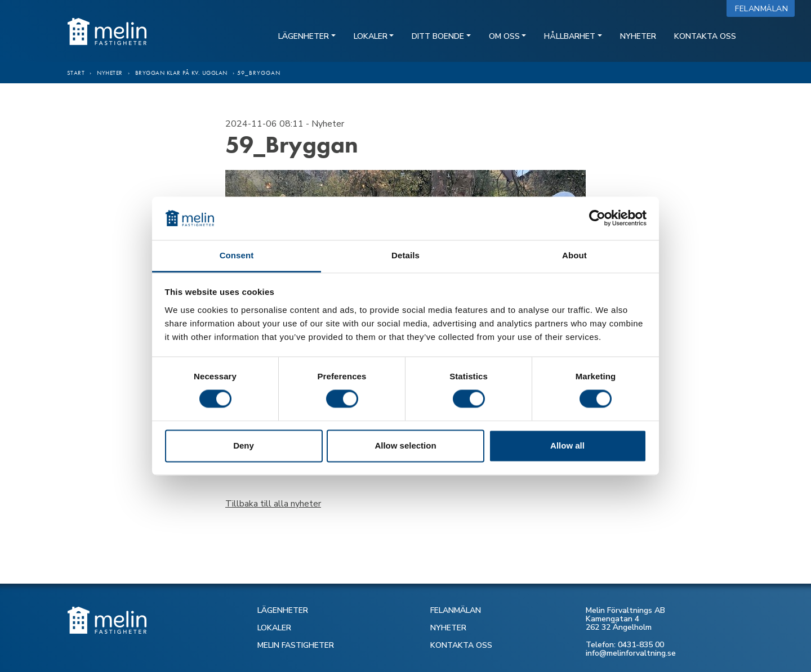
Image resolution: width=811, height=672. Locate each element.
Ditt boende (438, 36)
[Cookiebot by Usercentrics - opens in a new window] (597, 218)
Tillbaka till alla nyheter (273, 504)
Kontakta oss (705, 36)
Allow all (567, 445)
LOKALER (274, 628)
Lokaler (371, 36)
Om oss (504, 36)
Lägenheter (304, 36)
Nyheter (638, 36)
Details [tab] (405, 255)
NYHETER (448, 628)
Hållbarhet (570, 36)
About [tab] (574, 255)
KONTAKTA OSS (461, 645)
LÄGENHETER (283, 610)
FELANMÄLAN (456, 610)
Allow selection (405, 445)
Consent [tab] (237, 255)
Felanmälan (764, 9)
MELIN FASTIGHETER (296, 645)
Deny (244, 445)
